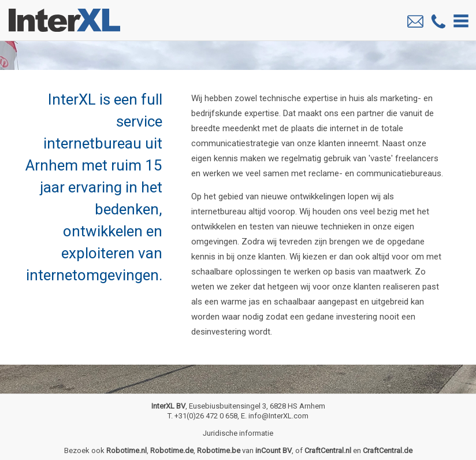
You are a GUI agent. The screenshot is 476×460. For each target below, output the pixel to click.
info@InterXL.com (278, 416)
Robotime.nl (127, 450)
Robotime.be (219, 450)
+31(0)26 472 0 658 (206, 416)
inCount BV (274, 450)
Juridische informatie (238, 433)
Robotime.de (172, 450)
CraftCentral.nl (328, 450)
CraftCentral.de (388, 450)
